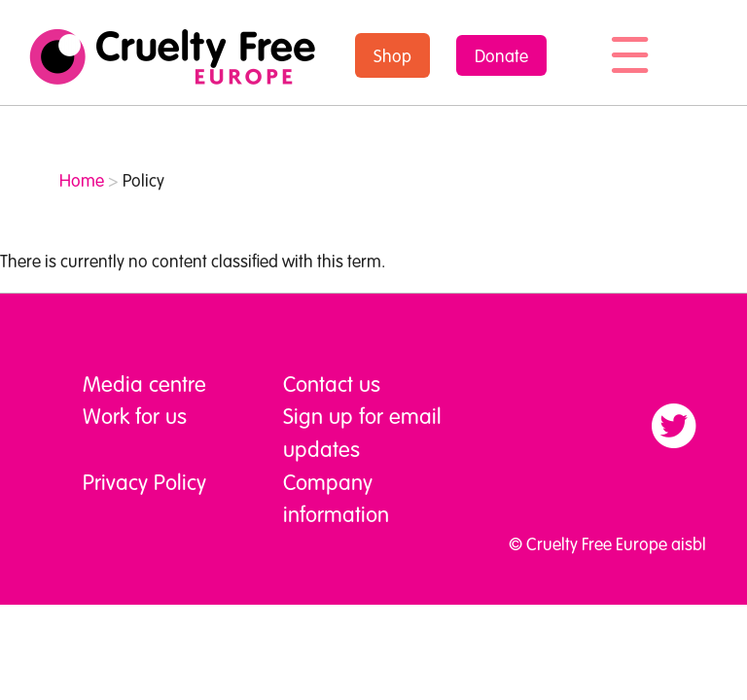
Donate (501, 55)
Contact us (332, 383)
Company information (336, 498)
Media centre (144, 383)
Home (82, 180)
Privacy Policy (144, 481)
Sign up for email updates (362, 432)
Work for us (135, 415)
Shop (392, 55)
